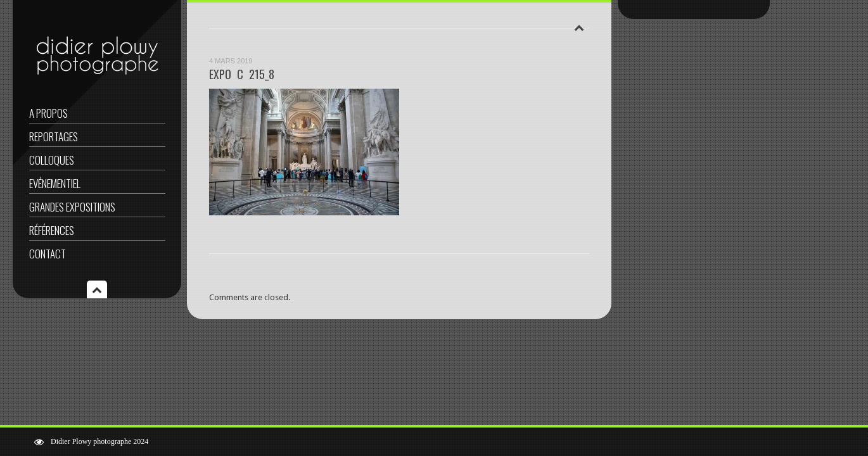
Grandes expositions (72, 207)
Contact (48, 254)
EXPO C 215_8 (242, 74)
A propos (48, 113)
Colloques (52, 160)
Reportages (54, 136)
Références (52, 230)
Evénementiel (55, 183)
